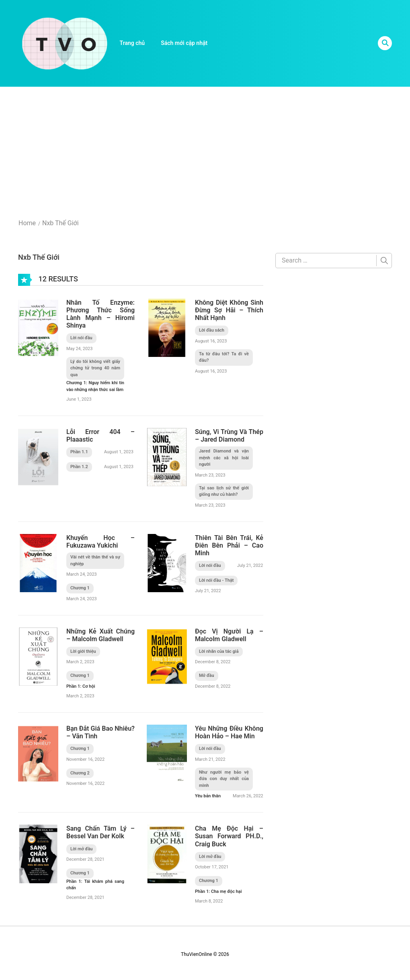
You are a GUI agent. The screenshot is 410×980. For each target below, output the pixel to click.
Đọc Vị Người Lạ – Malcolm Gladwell (229, 635)
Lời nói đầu (81, 338)
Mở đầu (207, 675)
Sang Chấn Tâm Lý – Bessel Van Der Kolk (100, 832)
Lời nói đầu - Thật (216, 580)
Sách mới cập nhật (184, 43)
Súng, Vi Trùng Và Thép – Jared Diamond (229, 436)
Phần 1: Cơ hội (81, 686)
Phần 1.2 (79, 467)
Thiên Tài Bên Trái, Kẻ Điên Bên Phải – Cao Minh (229, 545)
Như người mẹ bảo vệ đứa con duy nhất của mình (224, 779)
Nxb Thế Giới (60, 223)
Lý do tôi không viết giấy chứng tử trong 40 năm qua (95, 368)
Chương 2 (80, 773)
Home (27, 223)
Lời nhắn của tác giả (219, 651)
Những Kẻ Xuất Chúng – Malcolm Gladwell (100, 635)
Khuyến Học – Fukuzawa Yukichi (100, 542)
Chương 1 (80, 588)
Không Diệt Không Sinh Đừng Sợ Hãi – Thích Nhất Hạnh (229, 310)
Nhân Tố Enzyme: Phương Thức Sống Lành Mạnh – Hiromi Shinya (100, 314)
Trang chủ (132, 43)
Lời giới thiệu (83, 651)
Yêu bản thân (208, 796)
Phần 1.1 (79, 452)
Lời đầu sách (212, 330)
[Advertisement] (205, 147)
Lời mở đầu (81, 849)
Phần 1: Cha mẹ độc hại (218, 891)
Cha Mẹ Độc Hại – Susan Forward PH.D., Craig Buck (229, 836)
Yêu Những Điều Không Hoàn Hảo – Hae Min (229, 732)
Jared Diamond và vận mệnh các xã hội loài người (224, 458)
